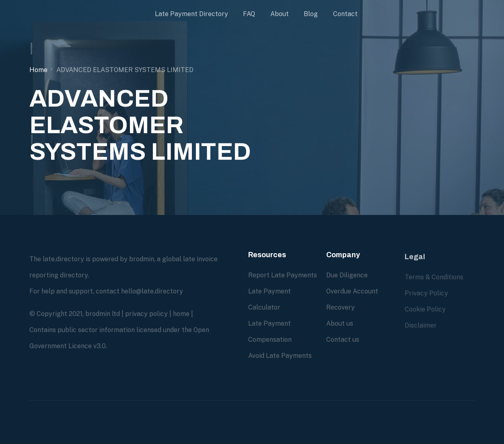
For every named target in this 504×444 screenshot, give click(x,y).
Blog (311, 14)
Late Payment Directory (191, 14)
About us (340, 323)
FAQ (249, 14)
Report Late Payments (283, 275)
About (280, 14)
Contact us (343, 339)
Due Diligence (347, 275)
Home (38, 70)
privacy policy (146, 314)
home (181, 314)
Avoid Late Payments (280, 356)
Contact (345, 14)
